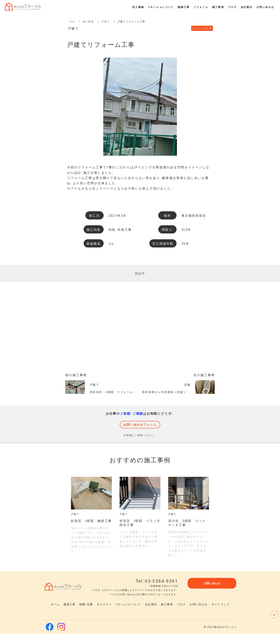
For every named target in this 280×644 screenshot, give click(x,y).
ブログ (181, 614)
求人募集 (138, 7)
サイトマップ (220, 614)
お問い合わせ (199, 614)
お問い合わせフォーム (140, 429)
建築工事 (69, 614)
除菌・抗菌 (86, 614)
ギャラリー (104, 614)
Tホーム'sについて (128, 614)
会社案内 (151, 614)
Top (72, 21)
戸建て (106, 21)
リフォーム (201, 7)
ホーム (55, 614)
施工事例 (88, 21)
